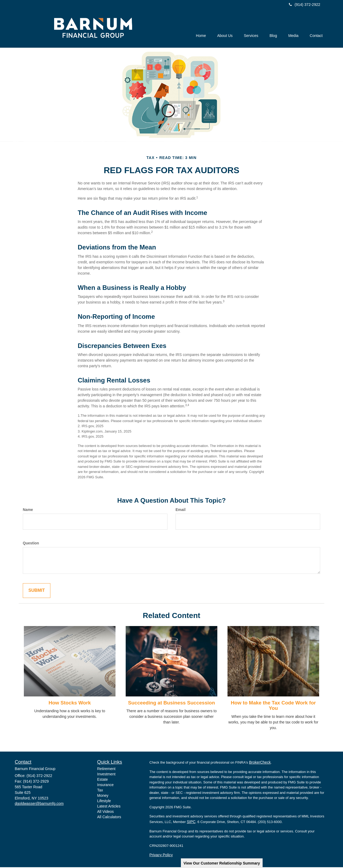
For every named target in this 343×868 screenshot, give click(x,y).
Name (28, 510)
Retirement (106, 770)
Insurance (105, 786)
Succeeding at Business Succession (171, 704)
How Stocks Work (70, 704)
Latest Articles (109, 807)
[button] (215, 30)
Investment (106, 775)
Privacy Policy (161, 856)
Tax (100, 791)
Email (180, 510)
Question (31, 544)
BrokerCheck (260, 763)
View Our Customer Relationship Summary (222, 863)
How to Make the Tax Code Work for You (273, 706)
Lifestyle (104, 802)
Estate (103, 780)
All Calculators (109, 818)
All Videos (106, 813)
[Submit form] (37, 591)
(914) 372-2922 (305, 5)
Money (103, 797)
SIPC (191, 822)
